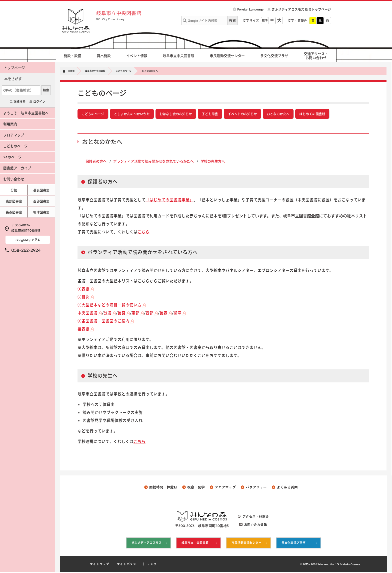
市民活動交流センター (227, 56)
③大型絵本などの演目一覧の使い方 (109, 305)
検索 (46, 90)
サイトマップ (99, 565)
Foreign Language (250, 9)
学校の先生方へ (213, 162)
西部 (149, 313)
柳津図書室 (41, 212)
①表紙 (83, 289)
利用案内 (11, 124)
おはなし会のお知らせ (176, 114)
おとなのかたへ (278, 114)
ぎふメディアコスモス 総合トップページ (301, 9)
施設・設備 (72, 56)
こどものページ (124, 71)
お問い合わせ (14, 179)
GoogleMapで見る (28, 240)
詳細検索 (19, 102)
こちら (143, 232)
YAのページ (13, 157)
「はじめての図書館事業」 (169, 200)
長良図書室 (41, 190)
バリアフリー (256, 488)
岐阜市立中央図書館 (121, 13)
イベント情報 (137, 56)
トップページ (14, 68)
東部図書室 (14, 201)
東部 (135, 313)
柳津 (177, 313)
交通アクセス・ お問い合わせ (316, 56)
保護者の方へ (96, 162)
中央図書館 (87, 313)
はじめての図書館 (312, 114)
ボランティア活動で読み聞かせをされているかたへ (153, 162)
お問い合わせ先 (255, 525)
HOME (71, 71)
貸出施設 (104, 56)
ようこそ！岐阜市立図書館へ (26, 113)
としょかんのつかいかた (132, 114)
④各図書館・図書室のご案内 (103, 321)
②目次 (83, 297)
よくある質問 (287, 488)
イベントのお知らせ (242, 114)
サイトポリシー (128, 565)
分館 (107, 313)
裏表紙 (83, 329)
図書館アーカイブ (18, 168)
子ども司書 (210, 114)
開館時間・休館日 (163, 488)
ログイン (39, 102)
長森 (163, 313)
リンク (152, 565)
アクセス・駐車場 (255, 517)
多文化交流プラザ (274, 56)
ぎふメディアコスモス (146, 544)
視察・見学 (196, 488)
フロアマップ (14, 135)
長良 (121, 313)
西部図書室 (41, 201)
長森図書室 (14, 212)
